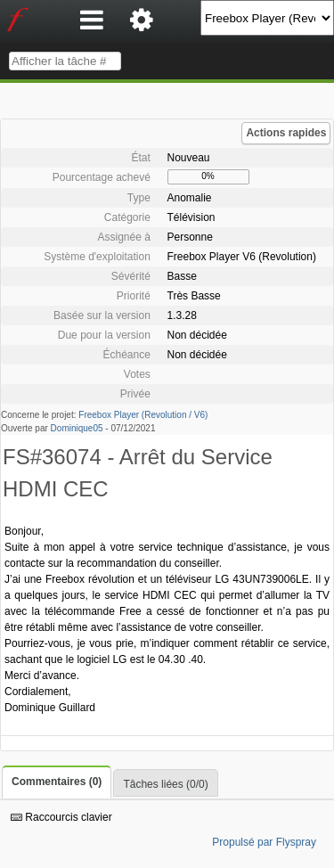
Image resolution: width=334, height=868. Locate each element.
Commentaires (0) (57, 782)
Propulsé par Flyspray (264, 842)
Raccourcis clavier (61, 817)
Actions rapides (286, 133)
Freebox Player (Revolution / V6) (143, 415)
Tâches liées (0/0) (165, 784)
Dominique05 (77, 428)
